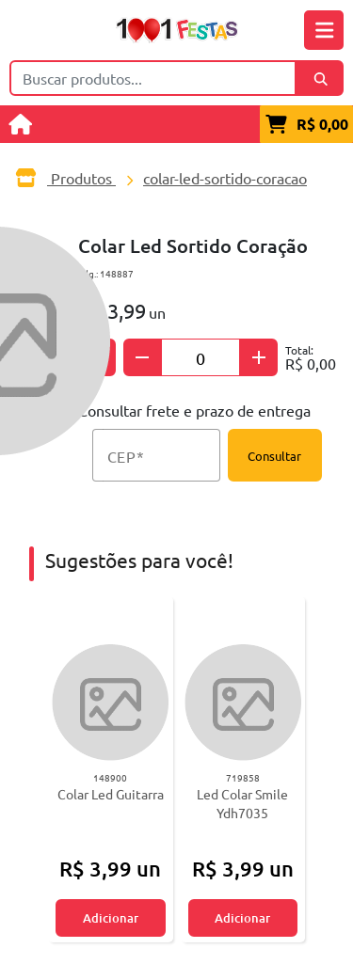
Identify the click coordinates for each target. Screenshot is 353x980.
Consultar (274, 456)
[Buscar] (320, 78)
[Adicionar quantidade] (259, 357)
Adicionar (111, 918)
